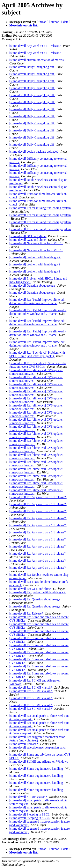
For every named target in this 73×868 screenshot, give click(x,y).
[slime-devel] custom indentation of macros (37, 60)
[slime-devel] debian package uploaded (34, 152)
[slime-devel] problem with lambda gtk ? (35, 257)
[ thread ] (43, 22)
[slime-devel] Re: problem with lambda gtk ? (38, 592)
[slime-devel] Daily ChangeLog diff (32, 67)
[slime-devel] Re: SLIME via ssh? (31, 687)
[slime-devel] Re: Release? (26, 613)
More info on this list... (24, 25)
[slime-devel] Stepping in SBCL (30, 814)
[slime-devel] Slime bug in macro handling (36, 769)
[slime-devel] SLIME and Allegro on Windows (39, 762)
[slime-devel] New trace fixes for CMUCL (36, 243)
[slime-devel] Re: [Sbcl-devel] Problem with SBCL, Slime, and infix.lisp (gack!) (37, 354)
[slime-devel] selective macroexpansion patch (38, 747)
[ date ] (66, 22)
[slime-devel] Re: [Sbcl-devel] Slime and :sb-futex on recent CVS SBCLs (38, 365)
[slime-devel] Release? (24, 744)
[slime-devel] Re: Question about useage (35, 599)
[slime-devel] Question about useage (33, 286)
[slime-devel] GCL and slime (28, 236)
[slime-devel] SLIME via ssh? (28, 797)
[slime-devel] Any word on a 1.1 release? (35, 46)
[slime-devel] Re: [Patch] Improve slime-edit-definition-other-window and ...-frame (38, 301)
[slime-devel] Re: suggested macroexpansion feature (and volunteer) (37, 739)
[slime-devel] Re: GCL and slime (30, 589)
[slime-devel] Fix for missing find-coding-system (40, 208)
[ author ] (55, 22)
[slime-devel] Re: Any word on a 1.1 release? (38, 497)
